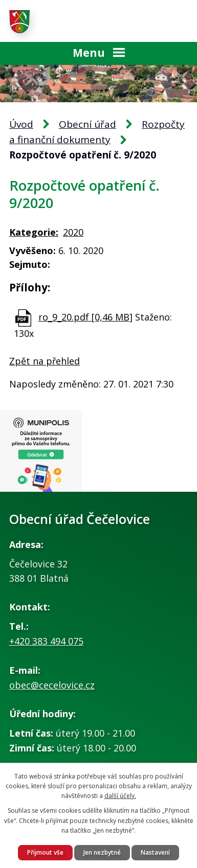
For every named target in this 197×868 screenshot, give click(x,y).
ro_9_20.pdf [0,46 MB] (85, 317)
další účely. (120, 796)
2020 (73, 232)
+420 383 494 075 (46, 641)
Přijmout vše (45, 852)
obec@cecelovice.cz (52, 685)
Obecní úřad (87, 124)
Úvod (21, 124)
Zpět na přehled (45, 361)
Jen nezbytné (102, 852)
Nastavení (155, 852)
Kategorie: (34, 232)
